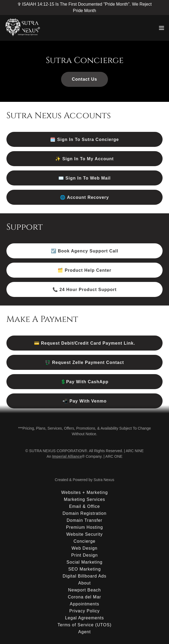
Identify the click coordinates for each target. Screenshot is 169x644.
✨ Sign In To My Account (84, 159)
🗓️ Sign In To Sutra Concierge (84, 139)
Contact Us (84, 79)
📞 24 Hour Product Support (85, 290)
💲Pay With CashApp (84, 382)
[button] (162, 28)
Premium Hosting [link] (85, 527)
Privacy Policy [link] (85, 611)
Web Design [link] (84, 548)
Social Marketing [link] (84, 562)
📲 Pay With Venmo (84, 401)
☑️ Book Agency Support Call (85, 251)
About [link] (84, 583)
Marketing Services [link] (84, 499)
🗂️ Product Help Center (84, 270)
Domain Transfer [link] (84, 520)
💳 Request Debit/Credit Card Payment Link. (85, 343)
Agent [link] (84, 632)
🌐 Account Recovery (84, 197)
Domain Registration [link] (84, 513)
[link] (23, 28)
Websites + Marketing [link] (84, 492)
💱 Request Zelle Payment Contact (84, 362)
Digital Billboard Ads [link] (84, 576)
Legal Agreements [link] (84, 618)
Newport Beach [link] (84, 590)
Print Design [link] (84, 555)
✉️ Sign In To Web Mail (84, 178)
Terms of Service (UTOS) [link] (85, 625)
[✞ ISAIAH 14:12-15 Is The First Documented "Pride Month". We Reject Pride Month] (84, 8)
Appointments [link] (85, 604)
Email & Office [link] (84, 506)
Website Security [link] (85, 534)
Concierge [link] (84, 541)
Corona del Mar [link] (84, 597)
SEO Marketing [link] (85, 569)
